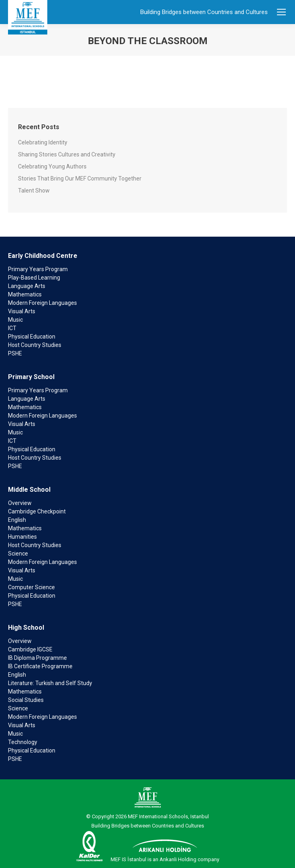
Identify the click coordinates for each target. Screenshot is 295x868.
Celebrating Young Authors (52, 166)
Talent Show (34, 191)
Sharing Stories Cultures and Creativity (67, 154)
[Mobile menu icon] (281, 12)
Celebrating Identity (43, 142)
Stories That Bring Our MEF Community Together (80, 178)
